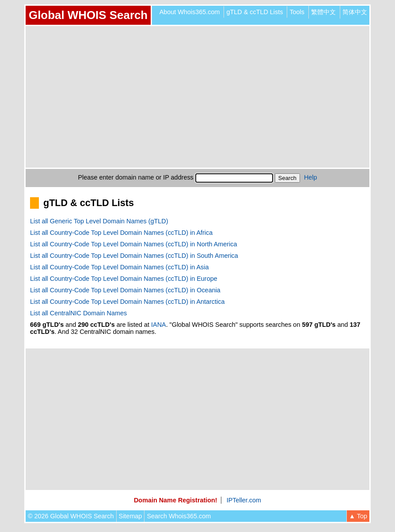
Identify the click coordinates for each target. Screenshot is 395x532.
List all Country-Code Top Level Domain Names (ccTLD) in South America (134, 256)
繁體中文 (323, 12)
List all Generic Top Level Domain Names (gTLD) (99, 221)
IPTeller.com (244, 500)
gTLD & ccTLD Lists (254, 12)
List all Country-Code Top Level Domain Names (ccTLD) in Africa (121, 233)
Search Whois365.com (179, 516)
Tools (297, 12)
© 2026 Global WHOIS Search (71, 516)
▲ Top (358, 516)
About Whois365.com (190, 12)
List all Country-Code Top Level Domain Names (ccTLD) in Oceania (125, 290)
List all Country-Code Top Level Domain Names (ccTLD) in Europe (124, 279)
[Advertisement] (197, 97)
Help (311, 177)
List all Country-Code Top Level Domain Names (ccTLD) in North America (133, 244)
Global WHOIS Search (88, 15)
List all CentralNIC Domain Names (78, 313)
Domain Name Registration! (176, 500)
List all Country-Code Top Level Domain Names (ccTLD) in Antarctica (127, 302)
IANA (159, 325)
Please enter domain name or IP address (136, 177)
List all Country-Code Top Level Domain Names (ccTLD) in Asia (119, 267)
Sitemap (131, 516)
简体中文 (355, 12)
